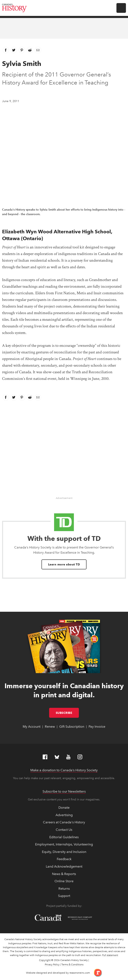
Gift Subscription (72, 727)
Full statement (110, 955)
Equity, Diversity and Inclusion (64, 852)
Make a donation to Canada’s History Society (64, 770)
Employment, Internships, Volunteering (64, 844)
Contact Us (64, 830)
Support (64, 896)
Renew (50, 727)
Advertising (64, 815)
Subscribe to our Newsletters (64, 791)
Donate (64, 808)
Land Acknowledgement (64, 866)
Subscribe (67, 713)
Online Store (64, 881)
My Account (32, 727)
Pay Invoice (97, 727)
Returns (64, 889)
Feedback (64, 859)
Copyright (45, 960)
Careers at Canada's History (64, 822)
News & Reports (64, 874)
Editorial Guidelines (64, 837)
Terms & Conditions (72, 965)
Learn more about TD (64, 564)
